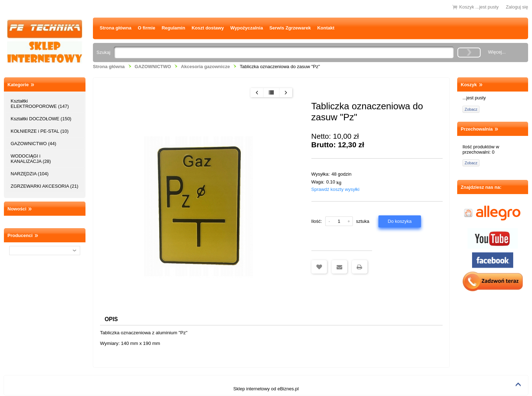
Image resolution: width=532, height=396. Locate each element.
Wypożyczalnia (246, 28)
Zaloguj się (517, 7)
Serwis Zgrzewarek (290, 28)
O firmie (147, 28)
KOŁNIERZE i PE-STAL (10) (40, 131)
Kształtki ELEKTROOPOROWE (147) (40, 104)
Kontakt (326, 28)
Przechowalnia (477, 129)
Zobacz (471, 109)
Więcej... (497, 52)
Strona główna (116, 28)
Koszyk (469, 85)
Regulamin (173, 28)
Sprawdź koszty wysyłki (336, 189)
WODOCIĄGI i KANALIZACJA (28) (31, 159)
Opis (112, 320)
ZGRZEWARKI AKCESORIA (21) (45, 186)
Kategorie (18, 85)
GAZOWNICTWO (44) (34, 144)
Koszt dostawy (208, 28)
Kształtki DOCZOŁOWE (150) (41, 119)
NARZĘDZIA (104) (30, 174)
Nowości (17, 209)
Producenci (20, 235)
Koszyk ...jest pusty (479, 7)
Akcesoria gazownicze (205, 67)
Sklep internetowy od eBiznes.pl (266, 389)
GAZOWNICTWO (153, 67)
